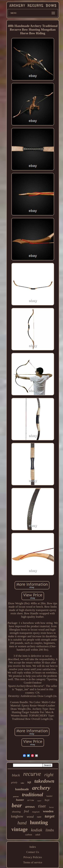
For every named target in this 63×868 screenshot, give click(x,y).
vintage (19, 829)
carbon (29, 835)
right (49, 775)
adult (38, 835)
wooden (48, 811)
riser (42, 806)
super (39, 801)
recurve (32, 774)
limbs (50, 830)
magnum (36, 812)
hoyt (47, 800)
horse (51, 807)
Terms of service (33, 862)
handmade (22, 789)
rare (39, 817)
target (49, 816)
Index (33, 847)
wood (30, 817)
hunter (20, 800)
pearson (16, 797)
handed (49, 796)
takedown (44, 781)
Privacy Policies (33, 857)
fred (26, 811)
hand (22, 823)
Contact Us (33, 852)
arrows (30, 807)
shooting (16, 812)
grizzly (14, 782)
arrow (31, 800)
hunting (39, 822)
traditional (33, 795)
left (29, 782)
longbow (17, 816)
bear (17, 805)
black (16, 775)
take (22, 783)
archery (41, 788)
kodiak (37, 830)
